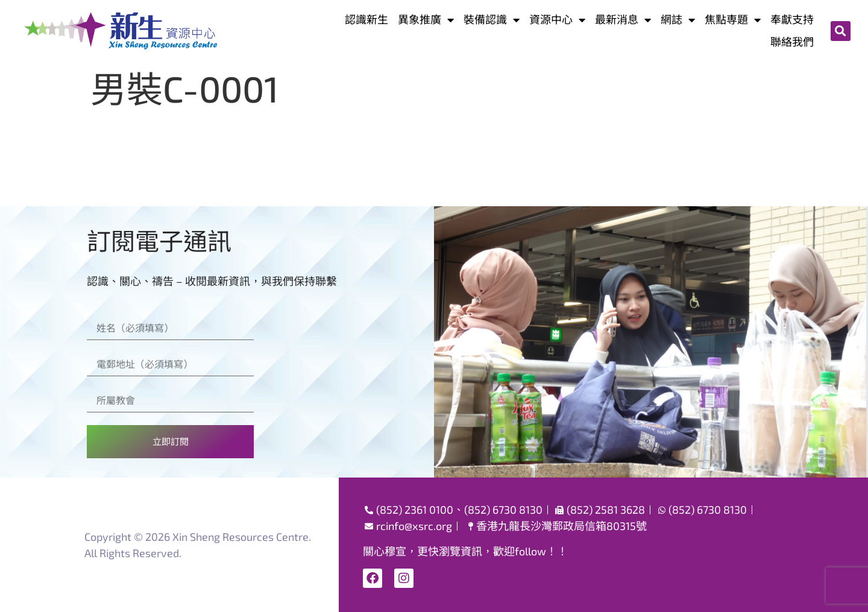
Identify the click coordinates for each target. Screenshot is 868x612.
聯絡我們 (792, 42)
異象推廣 (426, 20)
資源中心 (557, 20)
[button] (841, 31)
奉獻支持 (792, 19)
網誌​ (678, 20)
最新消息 (623, 20)
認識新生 (366, 19)
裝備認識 (492, 20)
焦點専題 (733, 20)
